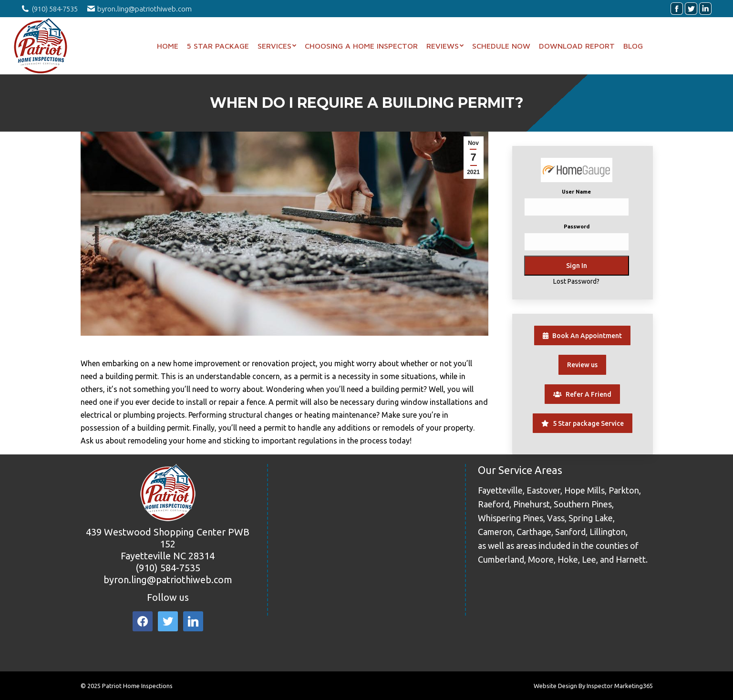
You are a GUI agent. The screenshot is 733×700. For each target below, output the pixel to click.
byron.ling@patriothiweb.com (168, 580)
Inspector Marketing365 (620, 686)
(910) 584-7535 (168, 568)
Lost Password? (576, 281)
